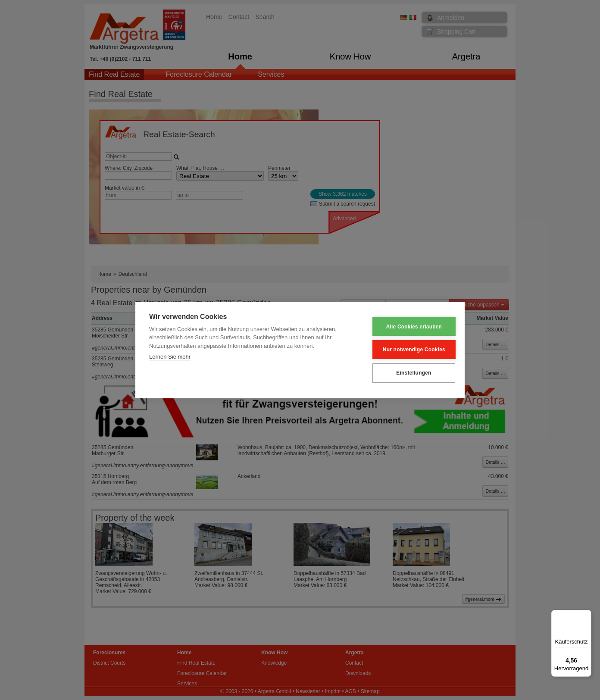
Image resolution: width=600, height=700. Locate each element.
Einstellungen (408, 373)
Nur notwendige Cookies (408, 350)
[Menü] (586, 615)
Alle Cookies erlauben (409, 327)
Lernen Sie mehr (170, 357)
